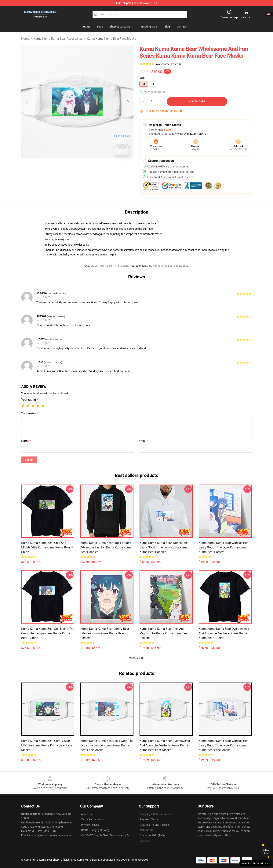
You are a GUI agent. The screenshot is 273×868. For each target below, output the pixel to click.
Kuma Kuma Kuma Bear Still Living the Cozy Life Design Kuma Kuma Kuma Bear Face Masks (107, 745)
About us (86, 814)
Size (142, 78)
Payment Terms (149, 819)
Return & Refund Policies (154, 825)
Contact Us (146, 830)
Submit (29, 460)
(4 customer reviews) (169, 64)
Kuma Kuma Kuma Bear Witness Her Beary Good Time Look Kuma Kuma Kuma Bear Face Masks (223, 745)
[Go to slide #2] (87, 166)
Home (25, 39)
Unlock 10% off (266, 852)
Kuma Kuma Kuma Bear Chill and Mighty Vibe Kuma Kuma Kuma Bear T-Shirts (47, 547)
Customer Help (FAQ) (152, 835)
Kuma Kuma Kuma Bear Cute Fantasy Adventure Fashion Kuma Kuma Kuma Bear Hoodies (106, 547)
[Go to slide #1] (67, 166)
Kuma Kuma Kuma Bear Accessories (58, 39)
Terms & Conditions (93, 819)
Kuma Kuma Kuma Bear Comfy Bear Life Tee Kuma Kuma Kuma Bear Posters (105, 633)
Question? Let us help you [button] (255, 863)
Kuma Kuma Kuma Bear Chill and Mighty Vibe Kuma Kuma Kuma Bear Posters (164, 633)
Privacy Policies (90, 825)
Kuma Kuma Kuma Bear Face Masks (111, 39)
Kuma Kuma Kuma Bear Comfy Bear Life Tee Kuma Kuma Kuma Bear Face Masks (47, 745)
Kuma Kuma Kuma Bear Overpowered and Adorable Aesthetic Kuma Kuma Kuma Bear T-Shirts (224, 633)
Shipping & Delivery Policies (156, 814)
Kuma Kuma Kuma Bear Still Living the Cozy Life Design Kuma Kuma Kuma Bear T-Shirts (48, 633)
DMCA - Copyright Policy (95, 830)
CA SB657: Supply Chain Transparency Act (106, 835)
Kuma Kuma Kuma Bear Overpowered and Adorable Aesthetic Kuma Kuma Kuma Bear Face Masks (165, 745)
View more (137, 658)
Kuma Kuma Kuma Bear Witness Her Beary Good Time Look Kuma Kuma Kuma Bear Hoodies (164, 547)
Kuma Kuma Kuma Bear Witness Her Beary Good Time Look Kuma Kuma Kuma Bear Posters (223, 547)
